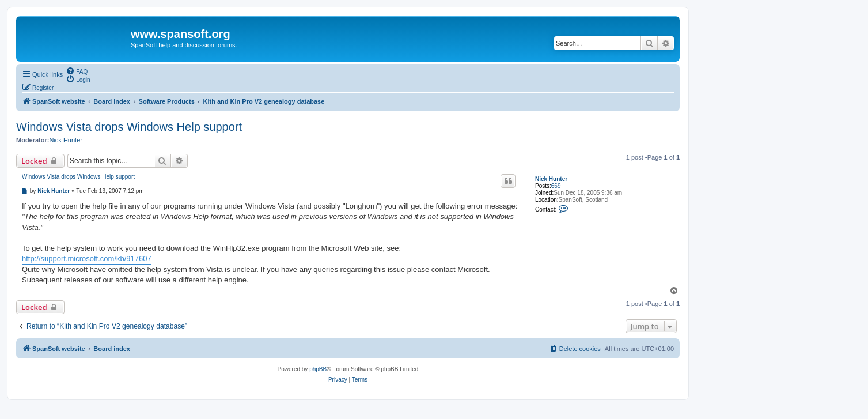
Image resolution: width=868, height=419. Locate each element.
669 (556, 186)
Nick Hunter (65, 140)
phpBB (318, 369)
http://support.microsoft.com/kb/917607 (87, 258)
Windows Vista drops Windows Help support (129, 127)
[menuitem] (77, 71)
